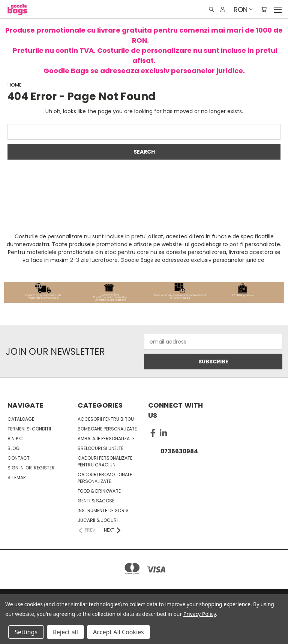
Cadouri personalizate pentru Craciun (105, 461)
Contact (19, 458)
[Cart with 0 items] (264, 9)
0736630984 (179, 451)
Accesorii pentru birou (106, 419)
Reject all (65, 632)
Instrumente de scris (103, 510)
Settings (26, 632)
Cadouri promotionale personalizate (105, 478)
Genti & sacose (96, 501)
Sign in (16, 468)
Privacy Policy (200, 614)
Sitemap (16, 477)
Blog (13, 448)
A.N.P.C (15, 439)
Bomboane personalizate (107, 429)
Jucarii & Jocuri (98, 520)
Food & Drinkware (99, 491)
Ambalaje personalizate (106, 439)
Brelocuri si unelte (100, 448)
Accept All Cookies (118, 632)
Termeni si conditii (29, 429)
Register (44, 468)
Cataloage (21, 419)
